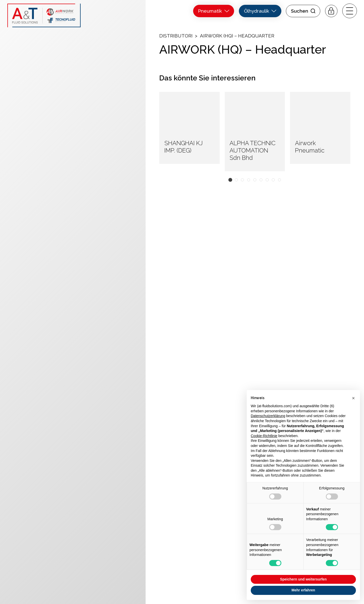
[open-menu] (350, 11)
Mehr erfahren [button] (303, 590)
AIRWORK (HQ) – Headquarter (237, 36)
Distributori (176, 36)
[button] (230, 180)
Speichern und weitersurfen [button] (303, 579)
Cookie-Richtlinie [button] (264, 436)
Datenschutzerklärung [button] (268, 416)
